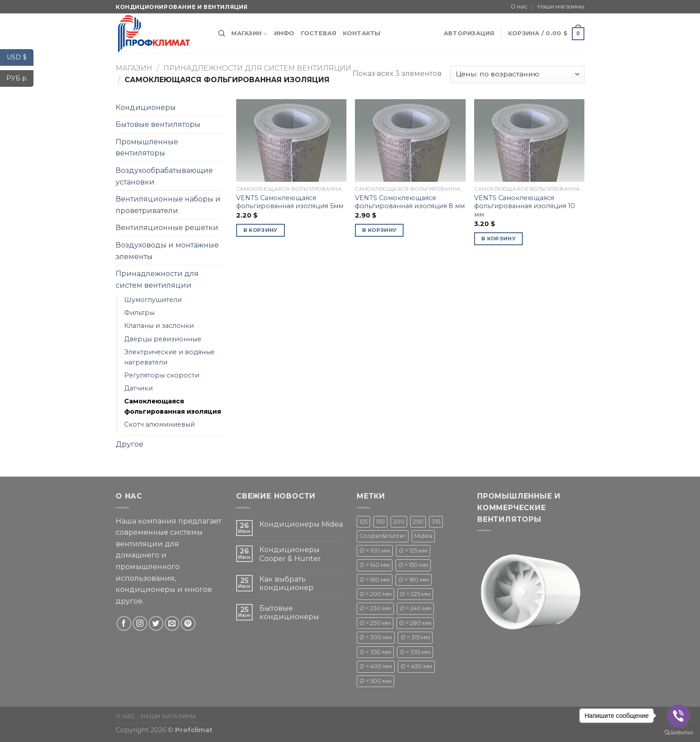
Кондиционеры (146, 107)
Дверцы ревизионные (163, 339)
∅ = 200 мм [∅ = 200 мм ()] (375, 594)
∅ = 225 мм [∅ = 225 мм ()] (415, 594)
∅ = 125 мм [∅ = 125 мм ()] (413, 551)
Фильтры (139, 313)
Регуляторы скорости (162, 375)
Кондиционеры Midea (301, 524)
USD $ (20, 57)
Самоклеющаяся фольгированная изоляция (173, 406)
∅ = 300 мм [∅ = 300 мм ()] (376, 637)
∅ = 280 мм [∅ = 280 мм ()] (415, 623)
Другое (129, 444)
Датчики (138, 388)
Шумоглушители (153, 300)
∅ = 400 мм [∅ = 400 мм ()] (376, 666)
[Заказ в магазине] (517, 74)
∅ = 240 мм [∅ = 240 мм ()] (415, 608)
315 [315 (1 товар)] (436, 522)
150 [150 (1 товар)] (380, 522)
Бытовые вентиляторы (158, 124)
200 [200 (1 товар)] (399, 522)
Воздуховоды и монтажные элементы (167, 251)
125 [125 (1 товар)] (363, 522)
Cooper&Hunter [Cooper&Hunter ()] (383, 536)
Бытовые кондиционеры (289, 612)
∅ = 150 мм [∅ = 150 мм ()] (413, 565)
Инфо (284, 33)
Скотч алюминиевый (159, 424)
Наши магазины (561, 6)
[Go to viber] (679, 716)
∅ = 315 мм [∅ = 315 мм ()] (415, 637)
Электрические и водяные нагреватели (169, 357)
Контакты (362, 33)
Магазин (249, 34)
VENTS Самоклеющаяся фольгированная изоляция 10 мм (525, 206)
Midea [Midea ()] (423, 536)
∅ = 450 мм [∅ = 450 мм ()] (416, 666)
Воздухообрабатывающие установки (164, 176)
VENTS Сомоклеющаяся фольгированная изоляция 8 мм (410, 202)
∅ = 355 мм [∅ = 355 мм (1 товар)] (415, 652)
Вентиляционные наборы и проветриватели (168, 205)
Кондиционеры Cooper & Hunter (290, 554)
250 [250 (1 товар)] (418, 522)
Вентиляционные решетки (167, 228)
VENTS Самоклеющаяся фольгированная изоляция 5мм (290, 202)
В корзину (260, 230)
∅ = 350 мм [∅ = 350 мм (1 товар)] (375, 652)
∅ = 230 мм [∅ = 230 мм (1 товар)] (375, 608)
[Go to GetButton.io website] (679, 733)
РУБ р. (20, 78)
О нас (519, 6)
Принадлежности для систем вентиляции (257, 68)
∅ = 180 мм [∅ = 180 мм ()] (414, 580)
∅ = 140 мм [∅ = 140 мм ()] (375, 565)
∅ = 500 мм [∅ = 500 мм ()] (375, 681)
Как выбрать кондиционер (286, 583)
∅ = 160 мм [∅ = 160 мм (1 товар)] (375, 580)
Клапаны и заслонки (159, 326)
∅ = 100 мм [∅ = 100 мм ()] (375, 551)
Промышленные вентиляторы (147, 148)
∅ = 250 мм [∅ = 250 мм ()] (375, 623)
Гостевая (319, 33)
